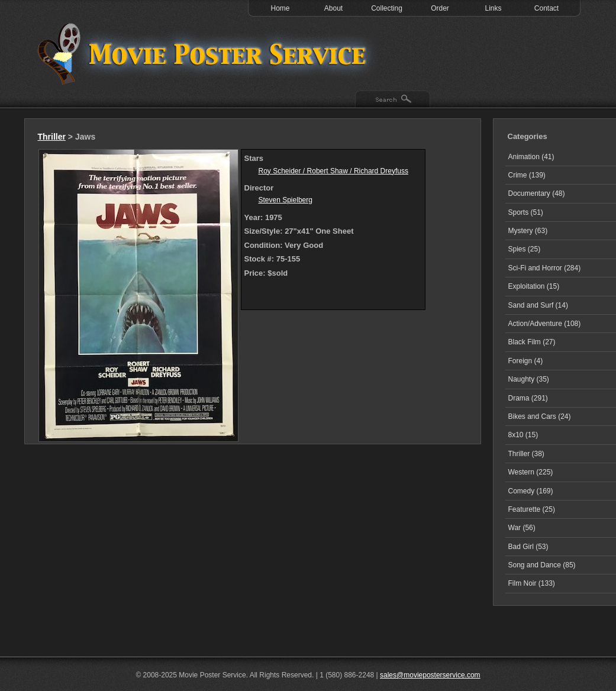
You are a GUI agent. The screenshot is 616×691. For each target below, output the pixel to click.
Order (440, 8)
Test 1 (205, 53)
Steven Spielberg (286, 200)
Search (393, 100)
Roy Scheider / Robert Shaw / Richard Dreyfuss (333, 171)
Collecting (387, 8)
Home (280, 8)
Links (493, 8)
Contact (546, 8)
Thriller (52, 137)
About (333, 8)
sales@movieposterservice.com (430, 675)
